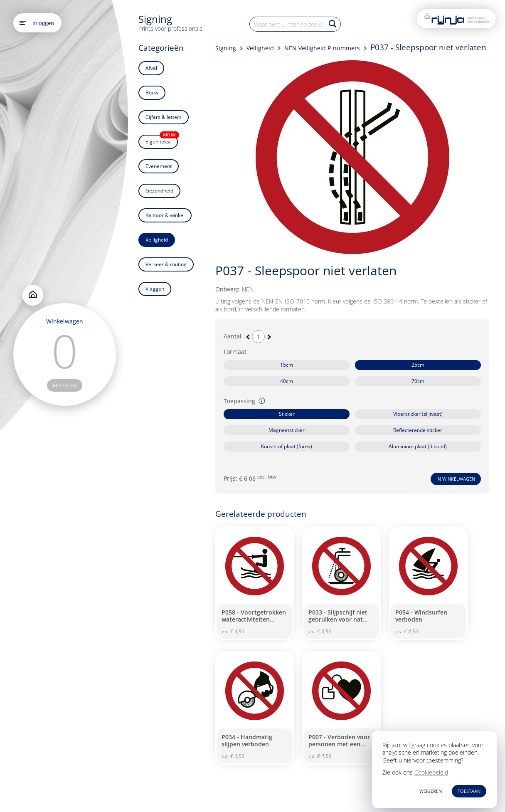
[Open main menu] (23, 23)
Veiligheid (157, 240)
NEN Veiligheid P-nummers (322, 48)
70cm (418, 381)
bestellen (65, 385)
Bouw (152, 93)
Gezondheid (159, 191)
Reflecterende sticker (418, 430)
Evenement (159, 166)
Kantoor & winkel (165, 215)
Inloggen (43, 23)
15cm (287, 365)
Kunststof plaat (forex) (287, 446)
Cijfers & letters (164, 117)
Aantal (233, 336)
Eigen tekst (162, 140)
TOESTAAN (469, 791)
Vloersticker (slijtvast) (418, 414)
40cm (287, 381)
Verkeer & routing (166, 264)
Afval (151, 68)
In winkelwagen (456, 479)
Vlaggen (155, 289)
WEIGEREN (431, 791)
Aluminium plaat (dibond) (418, 446)
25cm (418, 365)
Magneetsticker (287, 430)
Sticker (287, 414)
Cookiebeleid (431, 772)
